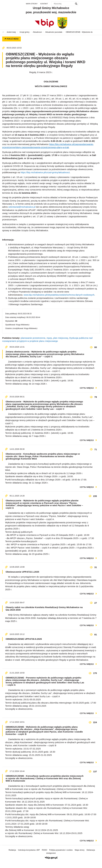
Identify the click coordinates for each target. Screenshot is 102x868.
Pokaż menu (11, 39)
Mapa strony (32, 4)
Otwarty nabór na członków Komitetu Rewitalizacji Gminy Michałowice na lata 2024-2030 (44, 609)
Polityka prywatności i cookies (61, 850)
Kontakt (44, 4)
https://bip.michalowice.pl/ (33, 172)
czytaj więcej (87, 388)
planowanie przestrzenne (33, 338)
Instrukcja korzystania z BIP (29, 850)
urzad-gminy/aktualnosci (58, 172)
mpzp (49, 338)
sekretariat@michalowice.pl (22, 207)
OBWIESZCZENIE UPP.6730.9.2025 (24, 639)
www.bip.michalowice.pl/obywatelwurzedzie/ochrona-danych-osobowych (59, 295)
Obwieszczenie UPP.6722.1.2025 (22, 572)
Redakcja (12, 850)
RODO (45, 850)
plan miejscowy (61, 338)
